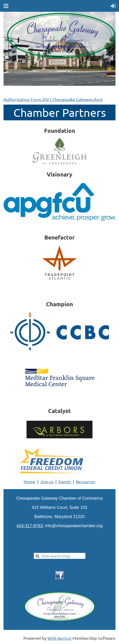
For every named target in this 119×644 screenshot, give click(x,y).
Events (65, 481)
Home (30, 481)
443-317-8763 (30, 526)
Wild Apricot (59, 638)
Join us (47, 481)
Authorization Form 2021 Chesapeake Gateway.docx (53, 99)
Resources (86, 481)
